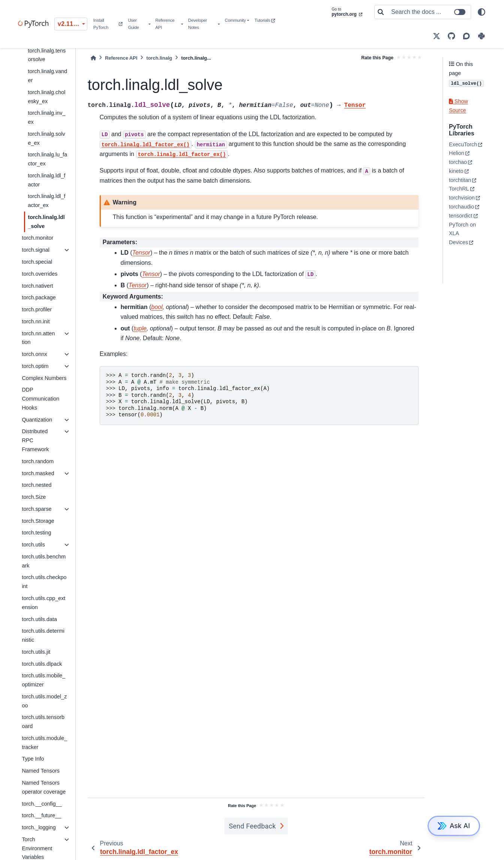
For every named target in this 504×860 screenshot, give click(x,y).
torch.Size (34, 497)
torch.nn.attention (38, 338)
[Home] (93, 58)
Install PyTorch (108, 24)
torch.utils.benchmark (44, 561)
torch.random (38, 461)
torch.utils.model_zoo (44, 701)
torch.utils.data (39, 619)
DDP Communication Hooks (40, 399)
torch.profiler (37, 309)
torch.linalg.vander (47, 76)
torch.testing (36, 533)
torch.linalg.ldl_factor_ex (46, 201)
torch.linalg (159, 58)
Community (235, 20)
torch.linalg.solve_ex (46, 138)
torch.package (39, 297)
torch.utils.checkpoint (44, 582)
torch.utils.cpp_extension (43, 603)
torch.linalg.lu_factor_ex (47, 159)
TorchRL (459, 189)
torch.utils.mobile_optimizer (43, 680)
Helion (457, 153)
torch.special (37, 262)
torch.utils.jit (36, 652)
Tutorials (265, 20)
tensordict (461, 216)
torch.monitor (37, 238)
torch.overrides (40, 274)
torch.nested (37, 485)
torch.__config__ (42, 804)
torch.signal (36, 250)
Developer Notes (197, 24)
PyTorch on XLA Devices (462, 234)
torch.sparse (37, 509)
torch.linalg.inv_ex (46, 117)
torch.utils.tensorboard (43, 722)
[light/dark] (482, 12)
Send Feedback (253, 826)
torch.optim (35, 366)
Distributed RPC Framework (35, 440)
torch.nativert (37, 286)
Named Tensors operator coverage (44, 787)
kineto (456, 171)
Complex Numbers (44, 378)
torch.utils (33, 545)
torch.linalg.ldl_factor (46, 180)
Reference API (165, 24)
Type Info (33, 759)
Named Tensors (41, 771)
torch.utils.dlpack (42, 664)
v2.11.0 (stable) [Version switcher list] (73, 24)
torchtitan (460, 180)
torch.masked (38, 473)
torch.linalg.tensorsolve (47, 55)
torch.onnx (34, 354)
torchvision (462, 198)
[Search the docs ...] (429, 12)
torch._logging (39, 827)
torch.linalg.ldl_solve (46, 222)
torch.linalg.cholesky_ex (46, 97)
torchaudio (461, 207)
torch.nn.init (36, 321)
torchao (458, 162)
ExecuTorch (463, 144)
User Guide (133, 24)
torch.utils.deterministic (43, 635)
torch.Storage (38, 521)
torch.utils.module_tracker (44, 743)
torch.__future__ (41, 815)
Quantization (37, 420)
